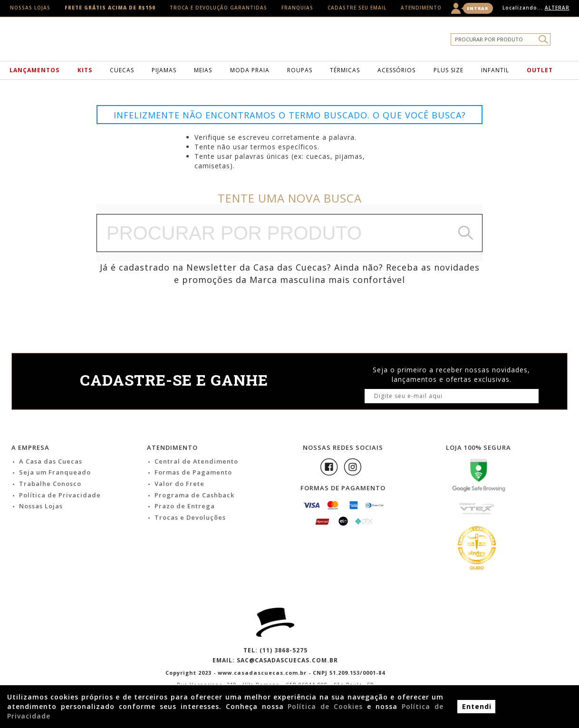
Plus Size (449, 70)
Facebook (329, 467)
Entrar (478, 8)
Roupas (300, 70)
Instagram (353, 467)
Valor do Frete (179, 484)
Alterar (557, 8)
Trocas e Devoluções (190, 517)
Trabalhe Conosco (50, 484)
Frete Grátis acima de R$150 (110, 8)
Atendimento (421, 8)
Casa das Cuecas (305, 41)
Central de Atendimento (196, 461)
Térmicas (345, 70)
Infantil (495, 70)
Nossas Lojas (30, 8)
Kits (85, 70)
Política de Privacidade (60, 495)
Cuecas (122, 70)
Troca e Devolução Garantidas (218, 8)
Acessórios (396, 70)
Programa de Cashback (194, 495)
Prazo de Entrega (185, 506)
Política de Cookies (325, 706)
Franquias (297, 8)
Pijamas (164, 70)
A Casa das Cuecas (51, 461)
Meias (203, 70)
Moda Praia (250, 70)
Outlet (540, 70)
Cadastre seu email (357, 8)
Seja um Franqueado (55, 472)
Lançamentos (34, 70)
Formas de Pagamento (193, 472)
